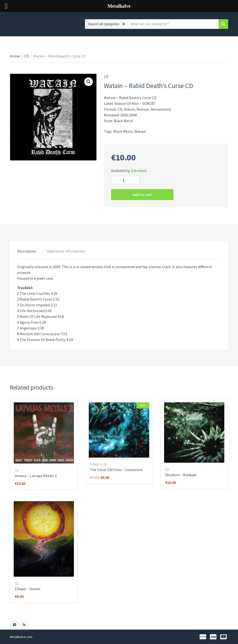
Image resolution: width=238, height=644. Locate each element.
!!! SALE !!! (96, 464)
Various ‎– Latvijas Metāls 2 (36, 476)
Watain (140, 131)
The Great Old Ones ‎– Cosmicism (116, 470)
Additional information (66, 251)
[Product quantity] (125, 180)
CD (27, 56)
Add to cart (142, 195)
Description (27, 251)
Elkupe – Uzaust (28, 589)
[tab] (27, 251)
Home (15, 56)
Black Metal (123, 131)
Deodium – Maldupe (181, 475)
